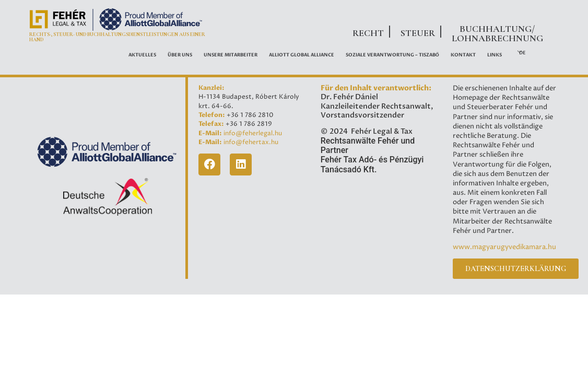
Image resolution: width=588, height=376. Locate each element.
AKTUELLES (142, 55)
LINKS (495, 55)
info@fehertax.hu (251, 142)
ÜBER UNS (180, 55)
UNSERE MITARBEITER (231, 55)
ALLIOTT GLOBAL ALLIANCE (302, 55)
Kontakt (463, 55)
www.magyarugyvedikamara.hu (504, 247)
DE (522, 53)
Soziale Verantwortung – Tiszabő (392, 55)
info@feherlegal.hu (253, 133)
